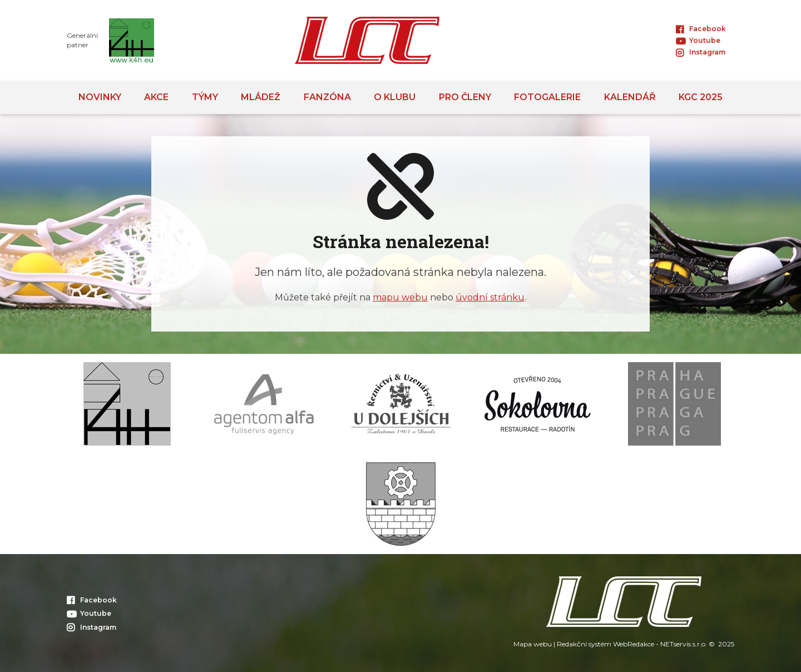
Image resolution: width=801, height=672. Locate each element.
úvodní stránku (490, 297)
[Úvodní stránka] (367, 40)
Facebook (701, 29)
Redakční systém (584, 644)
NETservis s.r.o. (684, 644)
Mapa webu (533, 644)
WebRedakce (634, 644)
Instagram (701, 52)
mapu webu (400, 297)
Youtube (698, 40)
